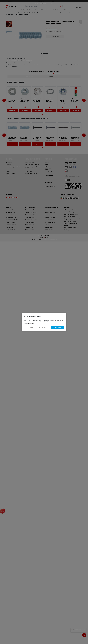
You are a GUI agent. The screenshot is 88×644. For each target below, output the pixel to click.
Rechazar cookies (43, 327)
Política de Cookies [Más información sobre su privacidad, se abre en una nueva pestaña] (31, 323)
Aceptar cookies (57, 327)
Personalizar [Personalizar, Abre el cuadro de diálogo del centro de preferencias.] (30, 327)
